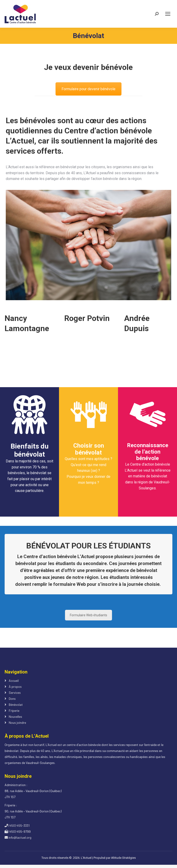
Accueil (14, 681)
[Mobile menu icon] (168, 14)
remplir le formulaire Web (59, 584)
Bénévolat (16, 705)
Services (15, 693)
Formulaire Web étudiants (88, 615)
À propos (15, 687)
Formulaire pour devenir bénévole (88, 89)
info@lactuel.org (18, 837)
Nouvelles (15, 717)
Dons (12, 699)
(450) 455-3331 (17, 825)
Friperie (14, 711)
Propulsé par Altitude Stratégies (115, 858)
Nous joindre (17, 723)
